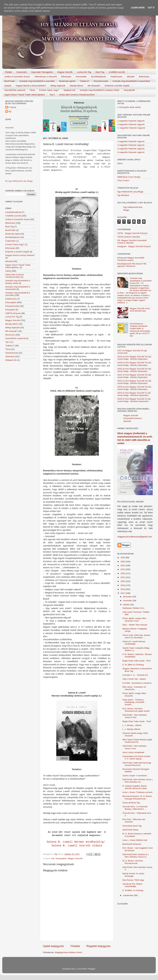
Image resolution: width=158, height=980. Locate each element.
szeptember (129, 895)
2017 (123, 593)
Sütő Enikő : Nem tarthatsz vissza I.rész (135, 747)
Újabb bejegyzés (53, 946)
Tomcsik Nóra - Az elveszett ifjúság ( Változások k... (135, 808)
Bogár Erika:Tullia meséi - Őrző (137, 661)
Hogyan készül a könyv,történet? (31, 86)
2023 (123, 569)
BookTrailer (10, 81)
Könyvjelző (10, 310)
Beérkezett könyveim (132, 844)
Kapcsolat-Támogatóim (42, 72)
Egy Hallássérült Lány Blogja (20, 181)
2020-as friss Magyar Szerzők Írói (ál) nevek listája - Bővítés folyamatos (134, 370)
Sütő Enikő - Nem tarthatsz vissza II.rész (135, 716)
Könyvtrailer (81, 77)
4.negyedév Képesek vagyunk (131, 152)
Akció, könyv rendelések (133, 752)
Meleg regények (58, 86)
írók (53, 858)
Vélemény (10, 356)
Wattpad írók (69, 90)
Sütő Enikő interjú (130, 830)
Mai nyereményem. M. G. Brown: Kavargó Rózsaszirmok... (137, 797)
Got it (151, 8)
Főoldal (8, 72)
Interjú (8, 271)
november (128, 601)
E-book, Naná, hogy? (49, 90)
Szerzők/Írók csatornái (15, 90)
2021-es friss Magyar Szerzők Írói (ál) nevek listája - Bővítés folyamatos (134, 376)
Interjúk (8, 86)
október (127, 605)
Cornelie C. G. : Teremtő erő (135, 675)
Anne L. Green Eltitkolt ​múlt (135, 840)
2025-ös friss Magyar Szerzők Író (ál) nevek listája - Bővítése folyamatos (134, 400)
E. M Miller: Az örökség (133, 890)
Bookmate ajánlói (67, 81)
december (128, 597)
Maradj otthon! (77, 86)
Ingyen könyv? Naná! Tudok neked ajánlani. (25, 95)
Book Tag (100, 72)
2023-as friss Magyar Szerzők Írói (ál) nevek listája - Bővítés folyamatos (134, 388)
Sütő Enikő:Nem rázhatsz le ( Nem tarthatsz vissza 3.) (136, 856)
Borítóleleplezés (99, 77)
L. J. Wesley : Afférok (132, 725)
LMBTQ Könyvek (13, 313)
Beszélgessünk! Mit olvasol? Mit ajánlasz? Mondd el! (132, 265)
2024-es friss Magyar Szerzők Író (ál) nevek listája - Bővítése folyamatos (134, 394)
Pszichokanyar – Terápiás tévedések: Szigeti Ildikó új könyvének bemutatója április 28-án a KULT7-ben (140, 330)
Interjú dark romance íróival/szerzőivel (77, 95)
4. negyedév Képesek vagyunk (131, 128)
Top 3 (52, 95)
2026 (123, 557)
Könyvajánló (61, 858)
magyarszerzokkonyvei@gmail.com (135, 537)
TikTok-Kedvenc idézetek (129, 237)
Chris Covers (123, 181)
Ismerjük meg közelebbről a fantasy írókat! (100, 90)
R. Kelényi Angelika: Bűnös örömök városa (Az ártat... (135, 787)
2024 (123, 565)
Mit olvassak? (94, 86)
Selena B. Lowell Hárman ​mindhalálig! (77, 842)
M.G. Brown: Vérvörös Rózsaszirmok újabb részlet (136, 710)
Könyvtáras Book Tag (132, 826)
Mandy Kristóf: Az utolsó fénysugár (133, 875)
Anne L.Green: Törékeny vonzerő (137, 792)
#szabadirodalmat (13, 212)
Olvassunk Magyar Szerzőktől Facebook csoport (131, 259)
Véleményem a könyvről (46, 77)
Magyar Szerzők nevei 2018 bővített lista (140, 310)
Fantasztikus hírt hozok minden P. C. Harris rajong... (137, 757)
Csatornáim (22, 72)
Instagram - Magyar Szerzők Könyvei (134, 246)
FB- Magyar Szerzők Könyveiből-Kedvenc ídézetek (132, 242)
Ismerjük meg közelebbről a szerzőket (37, 81)
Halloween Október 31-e (133, 608)
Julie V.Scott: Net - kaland (134, 679)
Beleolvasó (144, 77)
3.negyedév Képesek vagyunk (131, 124)
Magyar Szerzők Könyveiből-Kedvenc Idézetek (133, 418)
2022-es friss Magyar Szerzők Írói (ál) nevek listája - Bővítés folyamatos (134, 382)
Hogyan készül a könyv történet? (20, 255)
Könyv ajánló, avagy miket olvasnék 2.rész (134, 619)
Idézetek (131, 77)
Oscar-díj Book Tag (131, 803)
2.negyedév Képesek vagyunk (131, 145)
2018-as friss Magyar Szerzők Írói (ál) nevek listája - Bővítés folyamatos (134, 358)
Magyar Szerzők (65, 72)
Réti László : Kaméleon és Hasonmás (134, 688)
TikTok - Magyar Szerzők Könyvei (132, 233)
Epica (120, 163)
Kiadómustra (116, 77)
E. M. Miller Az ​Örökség (133, 665)
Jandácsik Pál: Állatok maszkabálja (132, 885)
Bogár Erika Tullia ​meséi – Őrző (137, 721)
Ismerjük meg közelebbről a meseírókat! (131, 81)
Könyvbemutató (101, 81)
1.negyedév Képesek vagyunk (131, 121)
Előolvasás (66, 77)
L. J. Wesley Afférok (131, 729)
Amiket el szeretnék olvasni (17, 77)
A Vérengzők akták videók (129, 107)
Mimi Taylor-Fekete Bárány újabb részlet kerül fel (137, 741)
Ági (10, 111)
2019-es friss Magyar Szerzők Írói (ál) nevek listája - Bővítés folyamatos (134, 364)
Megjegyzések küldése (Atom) (69, 952)
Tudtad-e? (84, 81)
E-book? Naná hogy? (15, 244)
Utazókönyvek (12, 353)
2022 (123, 573)
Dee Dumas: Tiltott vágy (133, 880)
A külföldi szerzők (117, 72)
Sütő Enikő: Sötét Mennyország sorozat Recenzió (137, 764)
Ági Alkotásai (123, 195)
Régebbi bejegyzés (98, 946)
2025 (123, 562)
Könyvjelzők (129, 90)
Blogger (92, 969)
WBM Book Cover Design (129, 177)
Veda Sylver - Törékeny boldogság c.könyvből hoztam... (133, 702)
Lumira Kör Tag (84, 72)
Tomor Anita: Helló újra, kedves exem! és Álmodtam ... (136, 636)
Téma (32, 90)
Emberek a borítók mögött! (117, 86)
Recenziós (10, 335)
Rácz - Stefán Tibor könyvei (135, 625)
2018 (123, 589)
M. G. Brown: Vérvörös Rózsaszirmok (133, 862)
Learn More (138, 8)
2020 (123, 581)
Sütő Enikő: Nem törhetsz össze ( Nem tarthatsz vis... (138, 781)
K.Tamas (12, 107)
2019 (123, 585)
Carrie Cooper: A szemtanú (135, 776)
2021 (123, 577)
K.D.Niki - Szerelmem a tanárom (137, 683)
